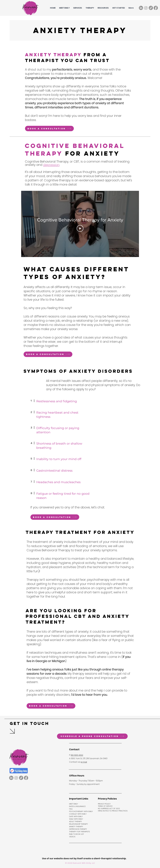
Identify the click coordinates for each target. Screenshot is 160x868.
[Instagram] (146, 8)
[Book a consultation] (49, 129)
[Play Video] (80, 228)
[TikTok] (151, 8)
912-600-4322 (77, 755)
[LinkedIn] (141, 8)
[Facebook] (156, 8)
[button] (78, 8)
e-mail (84, 762)
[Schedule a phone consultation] (92, 736)
